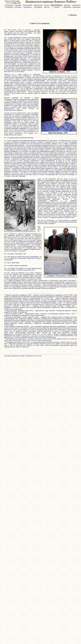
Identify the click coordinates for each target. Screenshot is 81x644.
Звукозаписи (76, 5)
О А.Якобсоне (9, 7)
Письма (47, 5)
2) (9, 40)
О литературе (9, 5)
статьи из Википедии (15, 309)
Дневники (67, 5)
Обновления (67, 7)
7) (26, 251)
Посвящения (28, 7)
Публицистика (38, 5)
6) (23, 133)
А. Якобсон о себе (56, 5)
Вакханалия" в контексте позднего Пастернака (37, 336)
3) (71, 82)
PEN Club (47, 7)
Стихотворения (28, 5)
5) (12, 99)
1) (21, 37)
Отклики (56, 7)
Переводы (18, 5)
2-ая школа (18, 7)
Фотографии (38, 7)
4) (26, 91)
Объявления (76, 7)
